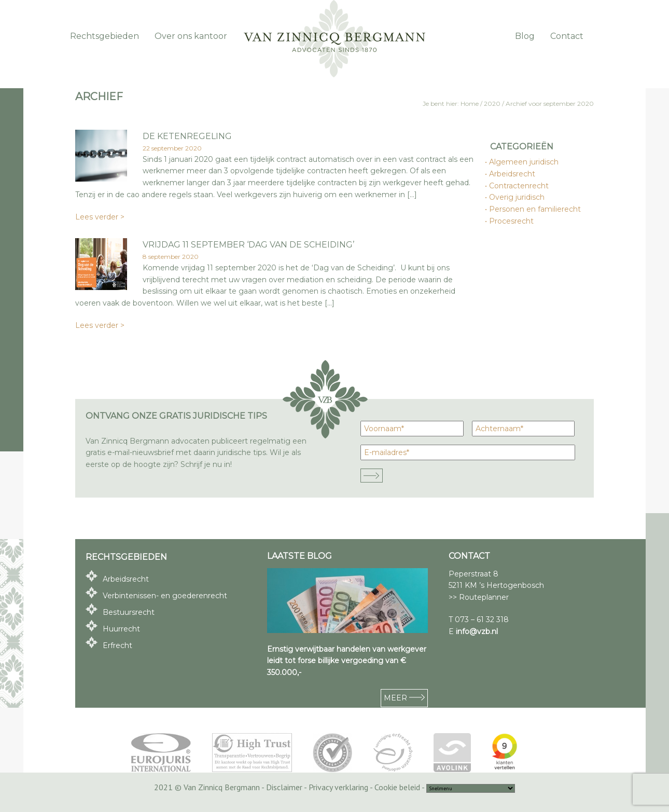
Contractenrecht (519, 186)
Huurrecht (121, 629)
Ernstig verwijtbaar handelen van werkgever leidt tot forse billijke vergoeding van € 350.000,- (347, 661)
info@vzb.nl (477, 631)
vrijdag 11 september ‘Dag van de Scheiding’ (248, 245)
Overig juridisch (517, 197)
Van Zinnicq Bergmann (335, 39)
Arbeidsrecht (513, 174)
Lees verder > (100, 217)
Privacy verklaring (338, 787)
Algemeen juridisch (524, 162)
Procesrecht (512, 221)
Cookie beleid (397, 787)
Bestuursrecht (129, 612)
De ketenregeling (187, 136)
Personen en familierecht (535, 209)
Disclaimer (284, 787)
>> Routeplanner (479, 597)
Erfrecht (117, 645)
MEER (404, 698)
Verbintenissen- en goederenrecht (165, 596)
